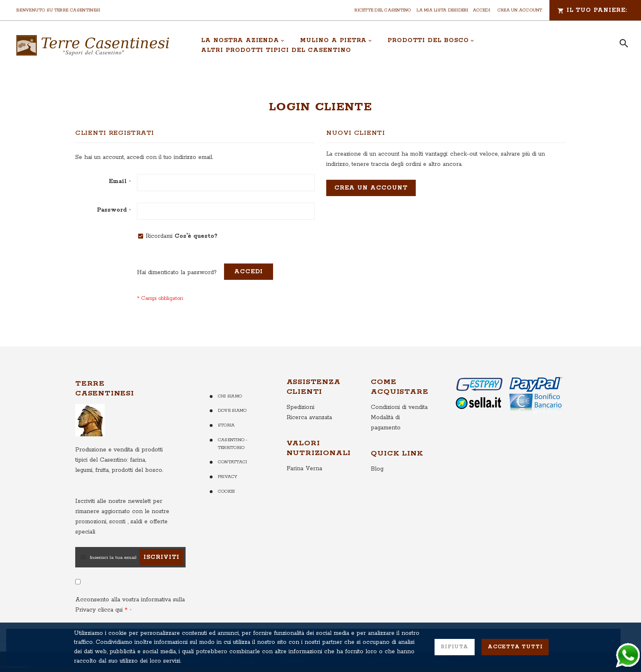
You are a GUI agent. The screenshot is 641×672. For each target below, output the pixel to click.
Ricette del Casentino (383, 10)
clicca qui (109, 610)
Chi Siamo (230, 396)
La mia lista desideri (442, 10)
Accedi (482, 10)
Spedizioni (300, 407)
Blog (377, 469)
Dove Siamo (232, 411)
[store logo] (93, 45)
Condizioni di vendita (399, 407)
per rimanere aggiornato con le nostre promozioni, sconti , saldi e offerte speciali (122, 517)
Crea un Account (520, 10)
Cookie (226, 491)
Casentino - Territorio (233, 444)
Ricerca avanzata (309, 417)
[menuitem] (243, 40)
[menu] (401, 45)
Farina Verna (304, 469)
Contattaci (232, 462)
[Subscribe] (161, 557)
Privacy (228, 477)
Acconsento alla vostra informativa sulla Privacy (130, 605)
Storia (226, 425)
